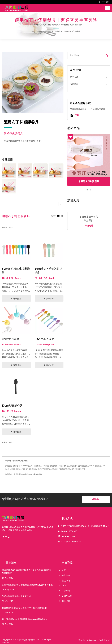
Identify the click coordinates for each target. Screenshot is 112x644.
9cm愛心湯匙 (10, 339)
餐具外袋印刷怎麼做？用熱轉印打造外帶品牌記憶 (25, 606)
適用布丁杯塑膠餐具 (72, 31)
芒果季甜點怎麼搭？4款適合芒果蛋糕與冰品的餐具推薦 (27, 583)
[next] (60, 204)
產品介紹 (74, 77)
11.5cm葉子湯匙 (44, 339)
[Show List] (62, 216)
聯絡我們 (66, 600)
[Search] (86, 55)
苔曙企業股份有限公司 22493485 (30, 638)
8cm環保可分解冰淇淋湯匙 (49, 271)
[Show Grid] (58, 216)
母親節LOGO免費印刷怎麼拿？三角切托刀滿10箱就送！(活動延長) (27, 570)
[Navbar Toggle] (107, 8)
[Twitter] (6, 536)
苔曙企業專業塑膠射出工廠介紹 (16, 595)
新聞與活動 (67, 594)
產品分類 (41, 31)
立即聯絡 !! (96, 499)
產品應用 (59, 31)
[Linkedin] (9, 536)
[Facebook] (3, 536)
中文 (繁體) (106, 2)
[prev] (4, 204)
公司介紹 (66, 574)
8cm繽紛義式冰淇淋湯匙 (16, 271)
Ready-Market (104, 638)
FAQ (64, 584)
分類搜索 (50, 31)
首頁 (33, 31)
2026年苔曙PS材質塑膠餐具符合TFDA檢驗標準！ (25, 618)
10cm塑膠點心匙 (12, 406)
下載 (74, 115)
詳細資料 (89, 226)
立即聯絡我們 (37, 474)
